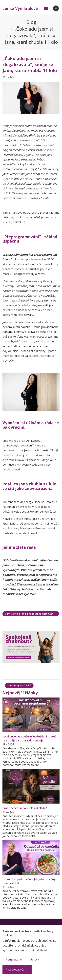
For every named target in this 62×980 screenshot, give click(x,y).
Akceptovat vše (15, 970)
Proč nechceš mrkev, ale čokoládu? (25, 808)
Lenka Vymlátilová (20, 8)
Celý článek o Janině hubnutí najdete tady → (31, 614)
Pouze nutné (14, 960)
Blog (31, 22)
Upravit (35, 960)
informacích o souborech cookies (29, 941)
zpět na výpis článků (19, 685)
